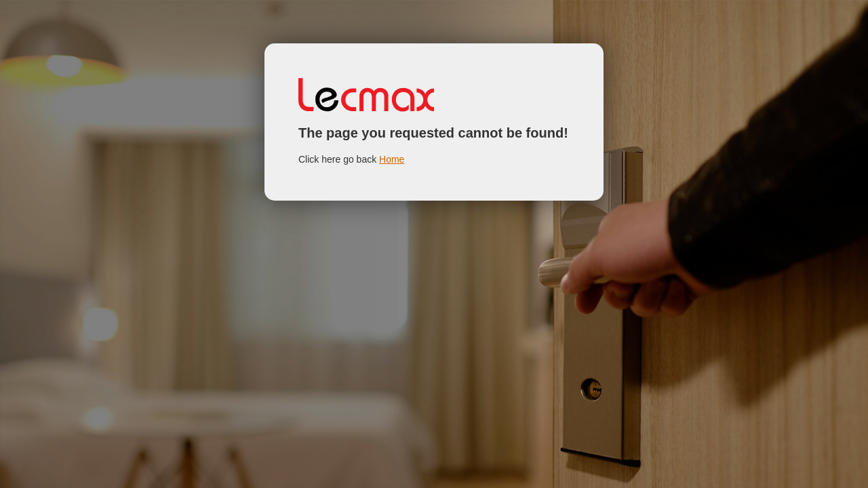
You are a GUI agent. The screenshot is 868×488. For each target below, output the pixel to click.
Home (392, 159)
